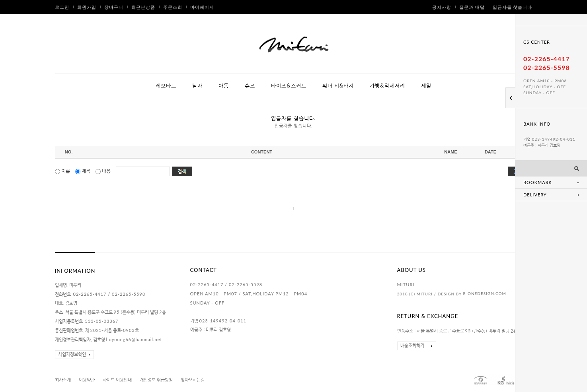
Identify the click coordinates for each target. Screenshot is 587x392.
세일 (426, 85)
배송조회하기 (412, 346)
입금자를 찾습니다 (513, 7)
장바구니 (114, 7)
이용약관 (87, 380)
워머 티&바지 (338, 85)
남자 (197, 85)
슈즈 (250, 85)
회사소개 (63, 380)
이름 (63, 171)
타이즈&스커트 (289, 85)
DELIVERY (535, 195)
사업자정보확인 (72, 354)
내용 (104, 171)
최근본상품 (143, 7)
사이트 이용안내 (117, 380)
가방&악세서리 (387, 85)
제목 (83, 171)
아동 (224, 85)
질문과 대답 (472, 7)
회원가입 (87, 7)
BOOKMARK (538, 182)
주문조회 (173, 7)
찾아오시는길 (193, 380)
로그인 (62, 7)
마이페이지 (202, 7)
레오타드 (166, 85)
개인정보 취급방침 (156, 380)
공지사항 (442, 7)
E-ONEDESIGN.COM (484, 293)
